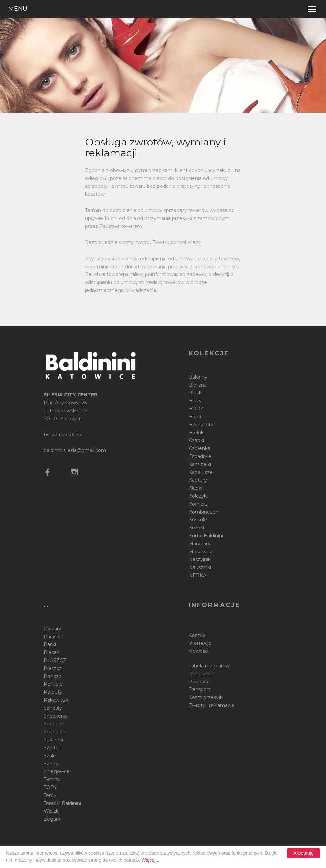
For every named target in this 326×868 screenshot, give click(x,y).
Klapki (196, 488)
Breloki (197, 433)
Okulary (53, 629)
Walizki (52, 811)
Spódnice (54, 732)
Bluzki (196, 393)
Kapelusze (201, 472)
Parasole (54, 637)
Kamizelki (200, 464)
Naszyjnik (200, 559)
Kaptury (198, 480)
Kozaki (196, 528)
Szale (50, 756)
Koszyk (197, 635)
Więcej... (150, 860)
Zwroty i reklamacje (212, 705)
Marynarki (200, 544)
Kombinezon (204, 512)
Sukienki (53, 740)
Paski (50, 644)
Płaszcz (53, 668)
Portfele (53, 684)
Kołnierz (198, 504)
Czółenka (200, 448)
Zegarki (53, 819)
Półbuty (53, 692)
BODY (196, 409)
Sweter (52, 748)
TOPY (50, 787)
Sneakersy (56, 716)
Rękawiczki (56, 700)
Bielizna (198, 385)
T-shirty (52, 779)
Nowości (199, 651)
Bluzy (195, 401)
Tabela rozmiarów (209, 666)
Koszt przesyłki (206, 697)
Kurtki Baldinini (206, 536)
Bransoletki (202, 425)
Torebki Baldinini (62, 803)
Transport (200, 689)
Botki (195, 417)
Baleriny (198, 377)
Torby (50, 795)
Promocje (200, 643)
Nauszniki (200, 567)
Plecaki (52, 652)
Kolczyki (198, 496)
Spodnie (53, 724)
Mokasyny (201, 552)
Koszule (198, 520)
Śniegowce (57, 771)
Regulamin (202, 674)
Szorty (51, 764)
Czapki (196, 440)
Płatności (200, 682)
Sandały (53, 708)
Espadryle (200, 456)
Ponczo (53, 676)
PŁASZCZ (55, 660)
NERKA (198, 575)
